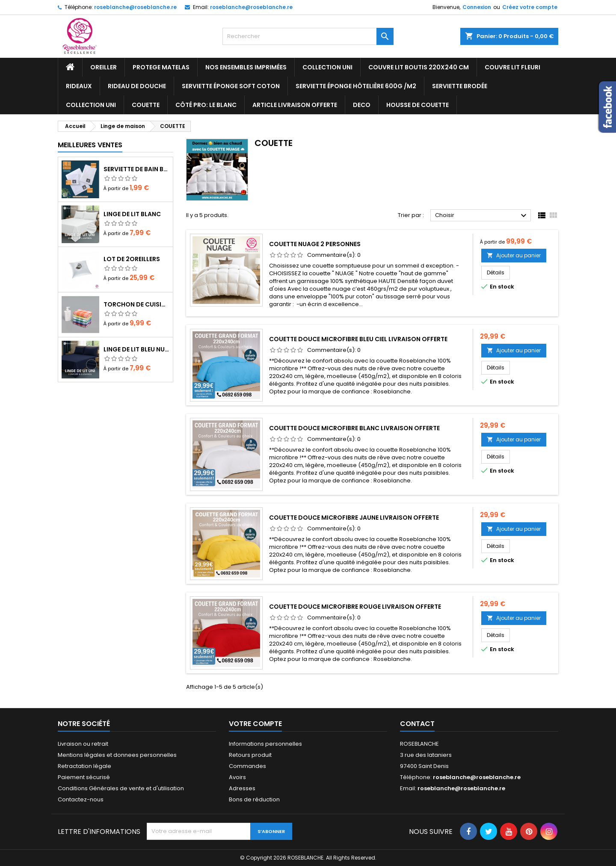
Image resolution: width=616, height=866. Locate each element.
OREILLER (104, 67)
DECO (362, 105)
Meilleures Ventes (90, 145)
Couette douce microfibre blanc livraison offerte (354, 428)
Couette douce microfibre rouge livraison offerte (355, 607)
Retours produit (250, 755)
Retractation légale (84, 766)
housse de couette (418, 105)
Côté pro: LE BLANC (206, 105)
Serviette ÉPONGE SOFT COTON (231, 86)
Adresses (242, 788)
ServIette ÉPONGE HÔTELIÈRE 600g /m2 (356, 86)
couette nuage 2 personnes (315, 244)
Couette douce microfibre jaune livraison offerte (354, 518)
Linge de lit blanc (132, 214)
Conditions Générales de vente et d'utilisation (121, 788)
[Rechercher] (308, 36)
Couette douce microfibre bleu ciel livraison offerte (358, 339)
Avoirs (237, 777)
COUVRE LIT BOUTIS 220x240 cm (419, 67)
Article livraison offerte (295, 105)
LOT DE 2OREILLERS (132, 259)
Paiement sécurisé (84, 777)
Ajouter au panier (514, 255)
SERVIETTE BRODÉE (460, 86)
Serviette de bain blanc (136, 169)
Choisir (482, 216)
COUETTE (146, 105)
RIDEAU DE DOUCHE (137, 86)
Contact (417, 724)
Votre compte (255, 724)
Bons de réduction (254, 799)
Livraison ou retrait (83, 744)
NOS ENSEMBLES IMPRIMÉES (246, 67)
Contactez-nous (81, 799)
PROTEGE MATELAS (161, 67)
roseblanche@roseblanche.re (135, 7)
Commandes (247, 766)
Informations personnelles (265, 744)
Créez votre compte (530, 7)
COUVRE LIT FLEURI (512, 67)
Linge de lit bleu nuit (136, 349)
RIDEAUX (79, 86)
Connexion (477, 7)
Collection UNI (327, 67)
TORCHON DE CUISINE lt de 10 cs (136, 304)
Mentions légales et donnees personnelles (117, 755)
